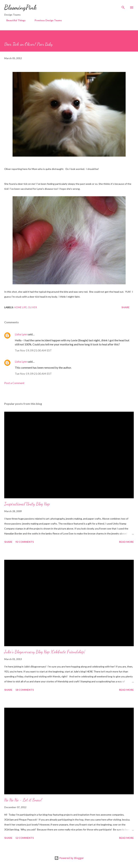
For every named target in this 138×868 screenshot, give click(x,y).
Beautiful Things (14, 20)
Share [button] (125, 307)
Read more (126, 542)
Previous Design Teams (46, 20)
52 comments (25, 838)
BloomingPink (20, 7)
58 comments (25, 690)
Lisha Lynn (21, 334)
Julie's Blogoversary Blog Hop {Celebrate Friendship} (45, 652)
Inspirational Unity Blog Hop (27, 504)
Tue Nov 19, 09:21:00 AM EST (33, 350)
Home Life (20, 307)
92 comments (25, 542)
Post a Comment (14, 383)
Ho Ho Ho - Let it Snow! (23, 800)
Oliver (32, 307)
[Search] (123, 6)
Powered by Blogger (69, 858)
